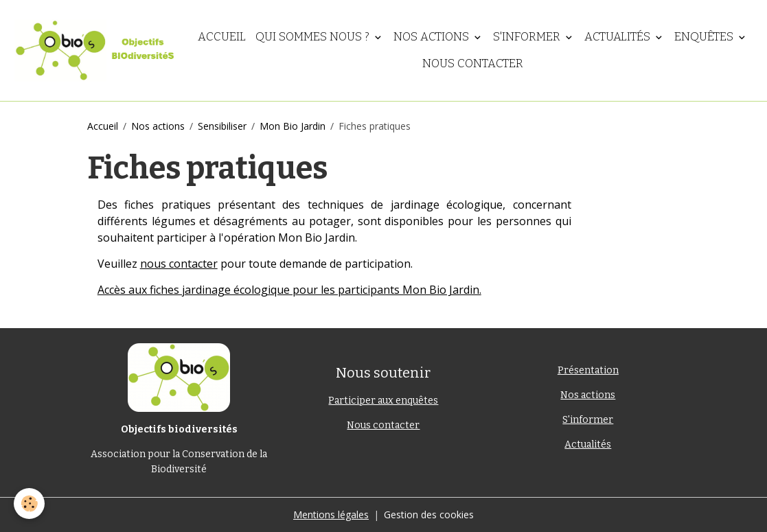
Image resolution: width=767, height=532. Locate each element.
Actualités (619, 36)
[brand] (94, 50)
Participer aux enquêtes (383, 401)
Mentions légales (331, 514)
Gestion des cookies (429, 514)
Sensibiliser (222, 126)
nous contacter (179, 264)
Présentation (588, 370)
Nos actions (433, 36)
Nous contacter (473, 63)
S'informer (528, 36)
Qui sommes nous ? (314, 36)
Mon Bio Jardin (293, 126)
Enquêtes (705, 36)
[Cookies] (29, 504)
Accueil (222, 36)
